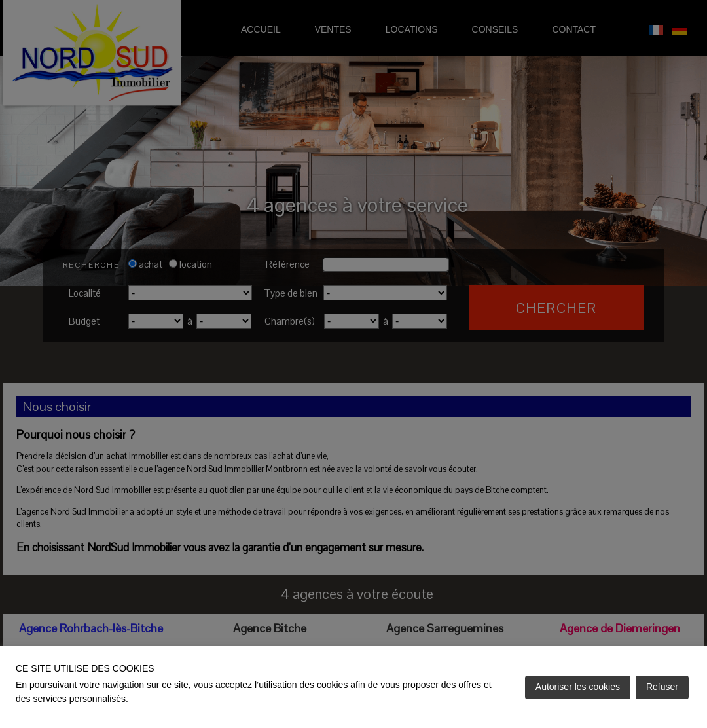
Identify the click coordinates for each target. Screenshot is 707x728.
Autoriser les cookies (578, 687)
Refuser (662, 687)
